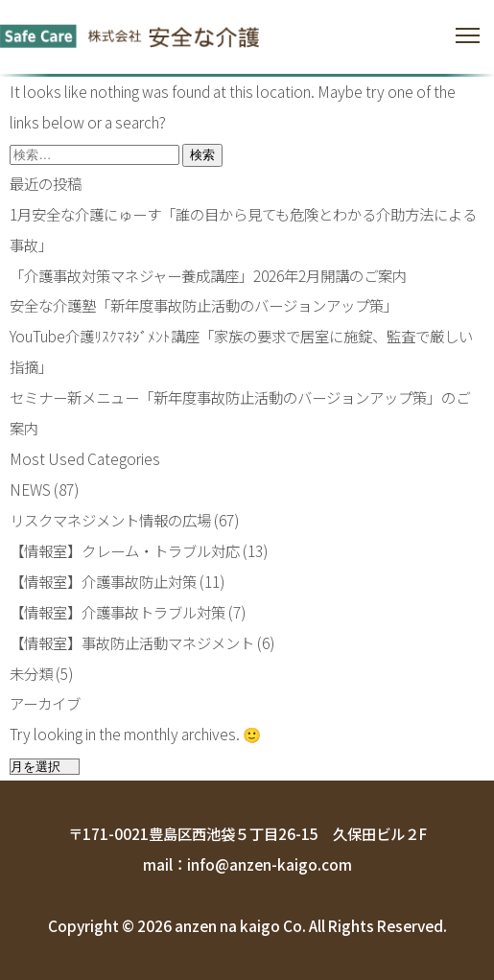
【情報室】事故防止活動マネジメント (132, 642)
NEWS (30, 489)
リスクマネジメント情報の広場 (110, 520)
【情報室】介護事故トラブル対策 (118, 612)
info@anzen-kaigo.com (270, 864)
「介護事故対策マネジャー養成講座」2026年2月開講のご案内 (208, 275)
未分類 (31, 673)
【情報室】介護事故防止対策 (103, 581)
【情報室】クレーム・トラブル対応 (125, 550)
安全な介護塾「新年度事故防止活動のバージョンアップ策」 (204, 305)
